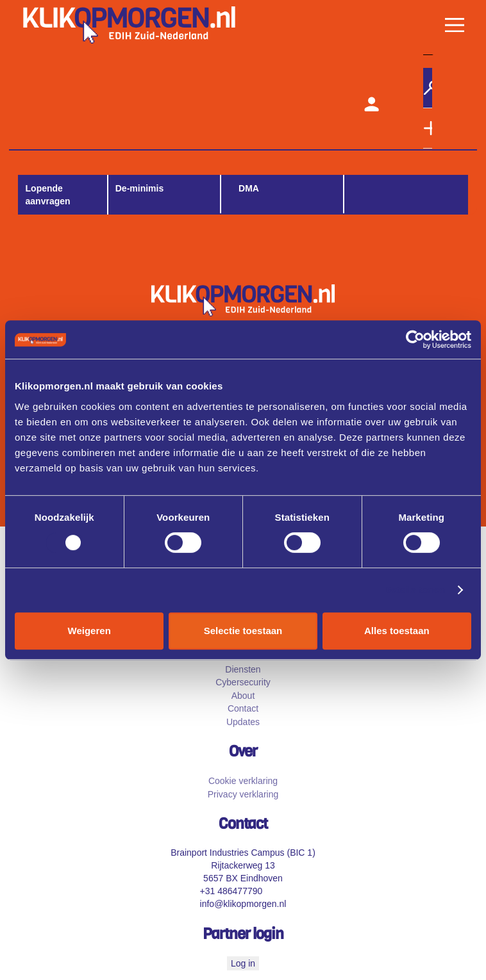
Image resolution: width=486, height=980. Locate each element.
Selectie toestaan (243, 631)
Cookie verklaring (243, 781)
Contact (243, 708)
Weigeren (89, 631)
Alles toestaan (397, 631)
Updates (243, 722)
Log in (243, 963)
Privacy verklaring (243, 794)
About (243, 696)
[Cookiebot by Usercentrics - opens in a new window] (415, 339)
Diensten (243, 669)
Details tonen (415, 590)
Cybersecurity (243, 682)
